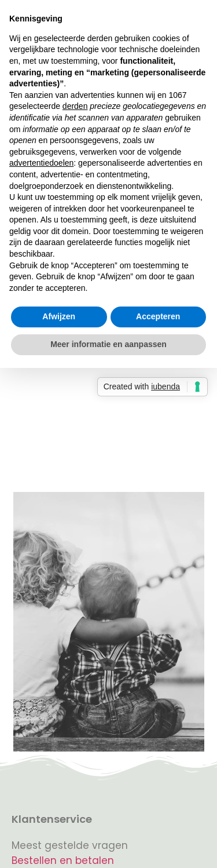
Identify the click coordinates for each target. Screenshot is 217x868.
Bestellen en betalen (63, 860)
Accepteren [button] (158, 316)
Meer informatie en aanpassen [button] (108, 344)
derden (75, 106)
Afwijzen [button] (59, 316)
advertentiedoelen (41, 163)
